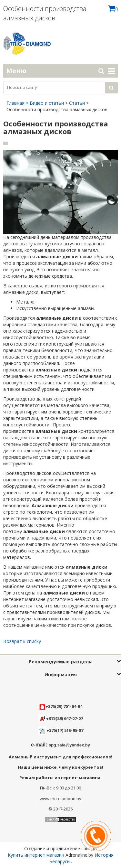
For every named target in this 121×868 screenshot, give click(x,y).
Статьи (77, 103)
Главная (15, 103)
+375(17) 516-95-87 (65, 730)
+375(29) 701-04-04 (61, 706)
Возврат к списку (22, 641)
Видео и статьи (47, 103)
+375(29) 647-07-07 (61, 718)
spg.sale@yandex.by (69, 745)
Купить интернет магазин (36, 855)
